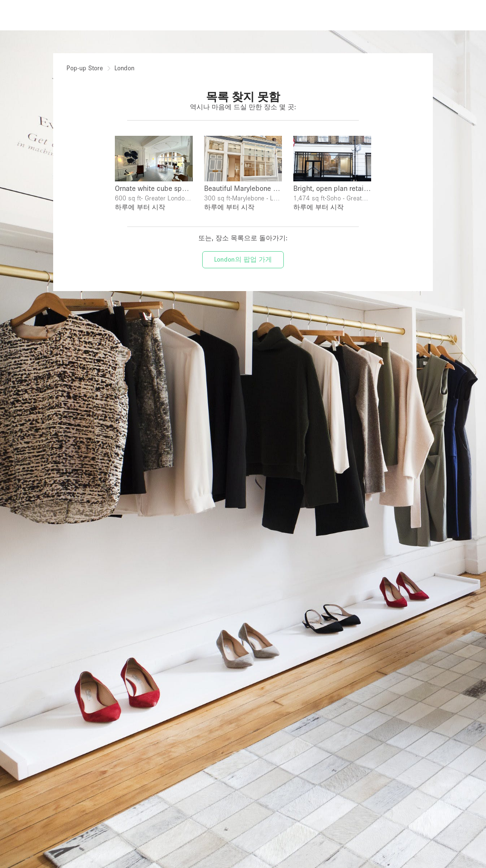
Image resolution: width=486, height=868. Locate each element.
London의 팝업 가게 (243, 259)
